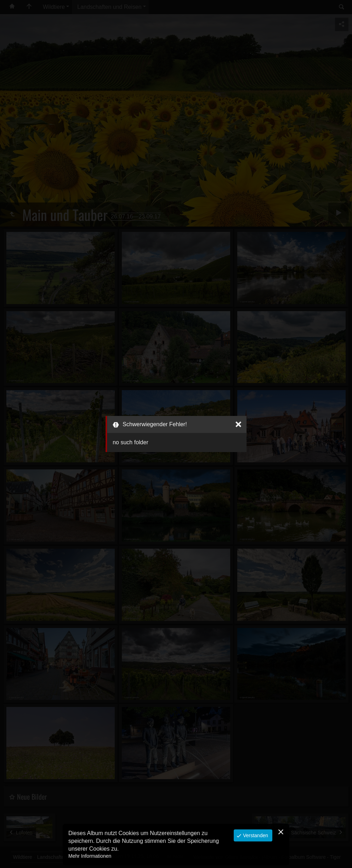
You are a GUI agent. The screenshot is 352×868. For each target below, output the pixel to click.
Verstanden (255, 835)
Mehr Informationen (90, 856)
